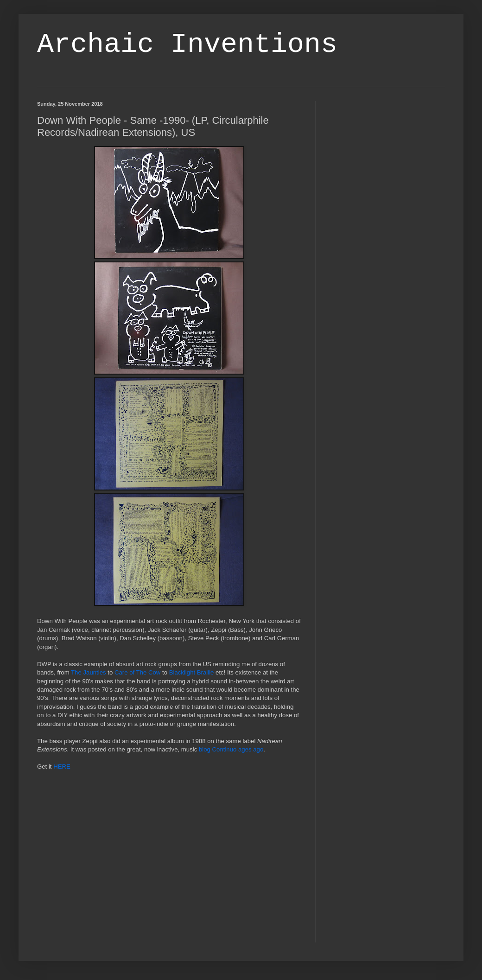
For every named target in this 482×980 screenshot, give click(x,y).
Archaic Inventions (187, 45)
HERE (62, 767)
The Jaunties (89, 672)
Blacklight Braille (192, 672)
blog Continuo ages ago (231, 749)
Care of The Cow (137, 672)
